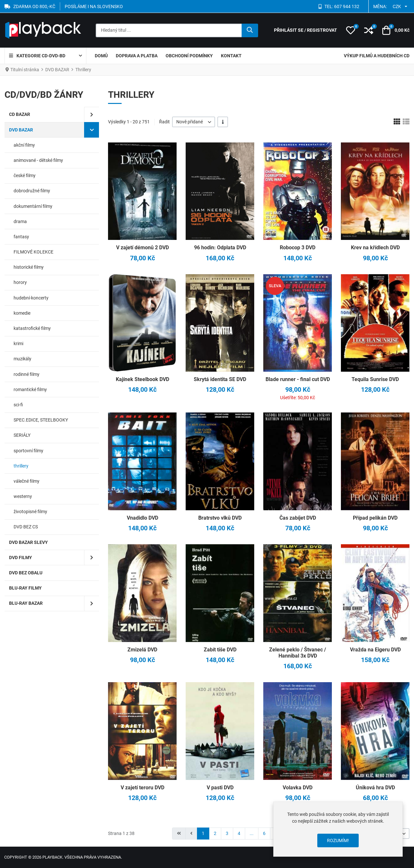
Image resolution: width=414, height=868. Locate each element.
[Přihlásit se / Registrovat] (305, 30)
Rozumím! (338, 840)
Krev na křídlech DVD (375, 248)
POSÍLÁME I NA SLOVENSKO (94, 6)
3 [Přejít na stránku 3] (227, 833)
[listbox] (194, 122)
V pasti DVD (220, 788)
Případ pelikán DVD (375, 518)
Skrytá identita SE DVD (220, 379)
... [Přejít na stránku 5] (252, 833)
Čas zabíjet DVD (298, 518)
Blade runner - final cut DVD (298, 379)
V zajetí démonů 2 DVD (142, 248)
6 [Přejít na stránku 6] (264, 833)
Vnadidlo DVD (142, 518)
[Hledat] (250, 30)
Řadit (164, 122)
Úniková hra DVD (375, 788)
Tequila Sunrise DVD (375, 379)
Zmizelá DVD (142, 650)
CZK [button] (397, 6)
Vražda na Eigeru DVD (375, 650)
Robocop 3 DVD (298, 248)
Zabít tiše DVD (220, 650)
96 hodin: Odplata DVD (220, 248)
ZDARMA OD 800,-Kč (34, 6)
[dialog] (338, 829)
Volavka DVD (298, 788)
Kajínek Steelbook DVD (142, 379)
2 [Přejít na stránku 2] (215, 833)
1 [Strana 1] (203, 833)
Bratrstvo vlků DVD (220, 518)
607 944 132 (347, 6)
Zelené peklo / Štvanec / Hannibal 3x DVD (298, 653)
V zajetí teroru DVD (142, 788)
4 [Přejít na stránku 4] (239, 833)
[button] (351, 30)
